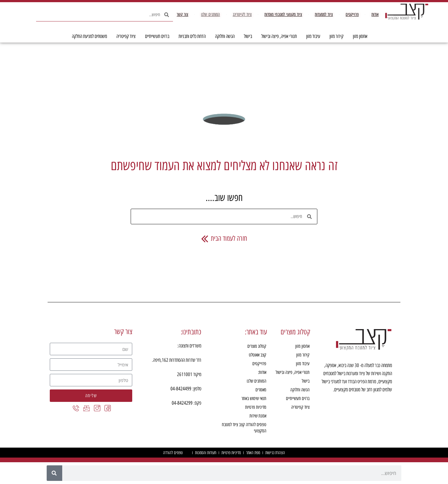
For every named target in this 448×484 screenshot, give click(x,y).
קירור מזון (335, 36)
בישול (246, 36)
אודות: (262, 372)
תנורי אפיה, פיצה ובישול (278, 36)
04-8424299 (182, 403)
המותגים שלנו (257, 381)
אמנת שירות (258, 416)
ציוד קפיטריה (124, 36)
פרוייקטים (259, 364)
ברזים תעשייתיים (156, 36)
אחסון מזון (359, 36)
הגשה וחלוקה (223, 36)
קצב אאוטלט (258, 355)
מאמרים (261, 390)
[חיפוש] (54, 473)
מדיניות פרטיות (256, 407)
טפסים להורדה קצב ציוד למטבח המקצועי (244, 428)
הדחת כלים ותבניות (191, 36)
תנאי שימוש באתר (254, 398)
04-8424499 (181, 389)
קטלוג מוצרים (257, 346)
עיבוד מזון (312, 36)
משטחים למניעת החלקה (89, 36)
